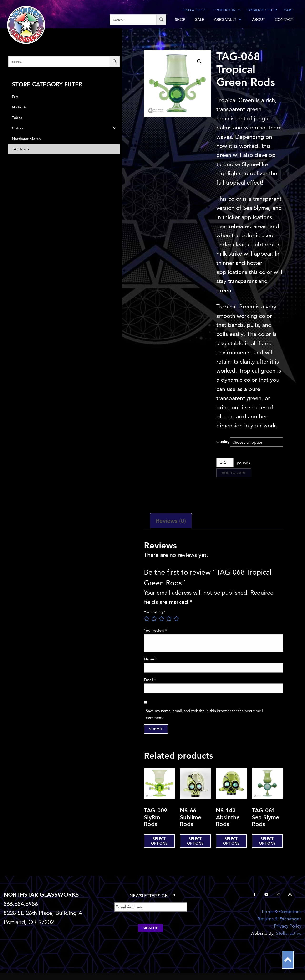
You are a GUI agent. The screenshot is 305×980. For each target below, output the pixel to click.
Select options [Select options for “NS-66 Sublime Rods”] (195, 841)
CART (288, 10)
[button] (199, 61)
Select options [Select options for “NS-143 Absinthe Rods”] (231, 841)
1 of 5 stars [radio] (147, 619)
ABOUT (259, 19)
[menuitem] (140, 20)
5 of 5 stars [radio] (176, 619)
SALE (200, 19)
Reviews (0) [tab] (171, 521)
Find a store (195, 10)
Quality (223, 442)
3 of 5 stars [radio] (162, 619)
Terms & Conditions (281, 911)
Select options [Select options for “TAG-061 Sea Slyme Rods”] (267, 841)
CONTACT (284, 19)
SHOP (180, 19)
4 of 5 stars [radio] (169, 619)
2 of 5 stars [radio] (154, 619)
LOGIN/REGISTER (262, 10)
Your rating (155, 612)
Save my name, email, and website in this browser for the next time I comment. (204, 714)
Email (150, 680)
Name (150, 659)
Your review (155, 630)
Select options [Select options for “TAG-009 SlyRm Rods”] (159, 841)
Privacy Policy (288, 926)
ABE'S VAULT (225, 19)
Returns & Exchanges (280, 919)
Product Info (227, 10)
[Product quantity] (225, 462)
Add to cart (234, 473)
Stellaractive (289, 933)
